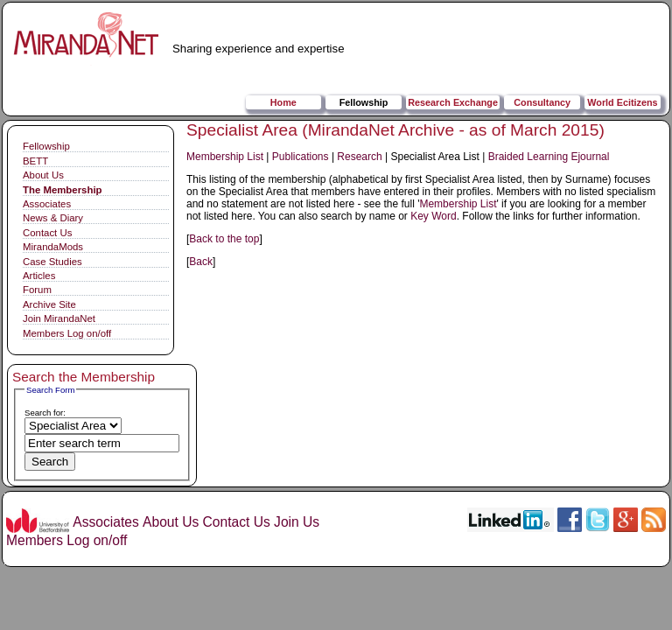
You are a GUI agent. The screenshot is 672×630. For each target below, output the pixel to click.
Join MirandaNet (59, 318)
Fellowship (364, 102)
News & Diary (53, 218)
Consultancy (542, 102)
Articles (39, 276)
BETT (35, 161)
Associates (47, 204)
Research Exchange (453, 102)
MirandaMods (53, 247)
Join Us (297, 522)
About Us (43, 175)
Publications (301, 157)
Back (201, 262)
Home (283, 102)
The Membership (63, 190)
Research (359, 157)
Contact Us (47, 233)
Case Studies (52, 262)
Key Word (433, 216)
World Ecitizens (622, 102)
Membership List (225, 157)
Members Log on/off (67, 333)
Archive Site (49, 304)
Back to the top (224, 239)
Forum (37, 290)
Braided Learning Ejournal (549, 157)
